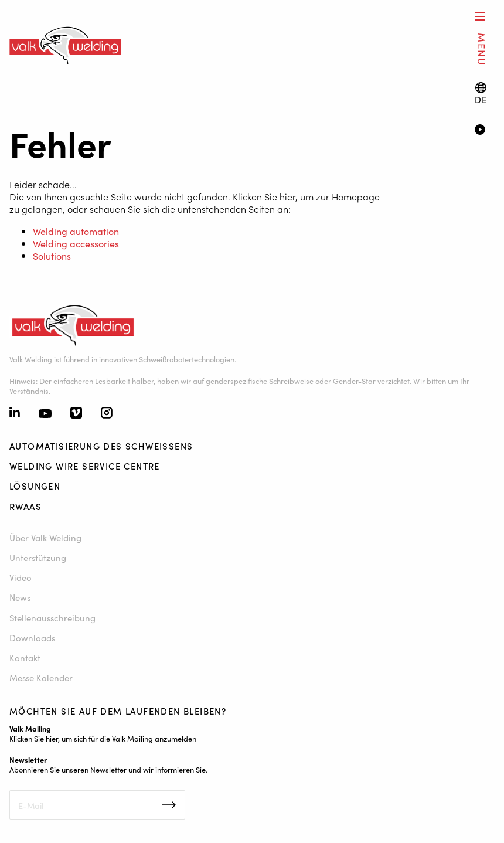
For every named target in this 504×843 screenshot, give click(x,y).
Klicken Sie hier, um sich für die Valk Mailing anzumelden (103, 738)
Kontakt (25, 657)
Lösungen (35, 486)
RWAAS (25, 506)
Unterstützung (38, 557)
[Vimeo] (76, 414)
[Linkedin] (15, 413)
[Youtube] (45, 414)
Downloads (32, 638)
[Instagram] (107, 414)
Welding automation (76, 231)
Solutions (52, 256)
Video (21, 577)
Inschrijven (169, 805)
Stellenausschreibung (52, 618)
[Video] (485, 131)
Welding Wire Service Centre (85, 466)
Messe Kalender (41, 677)
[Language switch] (481, 94)
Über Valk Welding (45, 537)
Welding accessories (76, 243)
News (20, 597)
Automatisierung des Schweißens (101, 446)
